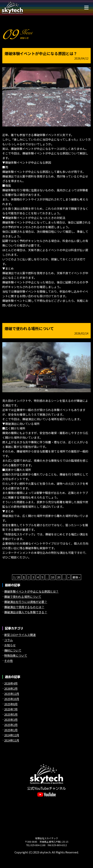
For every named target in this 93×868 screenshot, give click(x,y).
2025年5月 (11, 714)
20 (59, 577)
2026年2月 (11, 688)
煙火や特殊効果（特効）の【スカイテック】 (12, 7)
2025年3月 (11, 720)
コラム (8, 640)
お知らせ (10, 645)
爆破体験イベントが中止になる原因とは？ (41, 53)
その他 (8, 661)
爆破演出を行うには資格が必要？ (26, 602)
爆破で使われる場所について (29, 328)
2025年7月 (11, 709)
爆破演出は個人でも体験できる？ (26, 612)
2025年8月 (11, 704)
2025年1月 (11, 730)
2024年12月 (12, 735)
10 (53, 577)
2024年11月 (12, 740)
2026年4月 (11, 683)
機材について (13, 650)
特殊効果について (16, 655)
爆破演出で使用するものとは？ (24, 607)
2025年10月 (12, 699)
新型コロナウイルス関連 (20, 635)
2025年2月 (11, 725)
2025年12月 (12, 694)
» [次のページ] (69, 577)
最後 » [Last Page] (76, 577)
